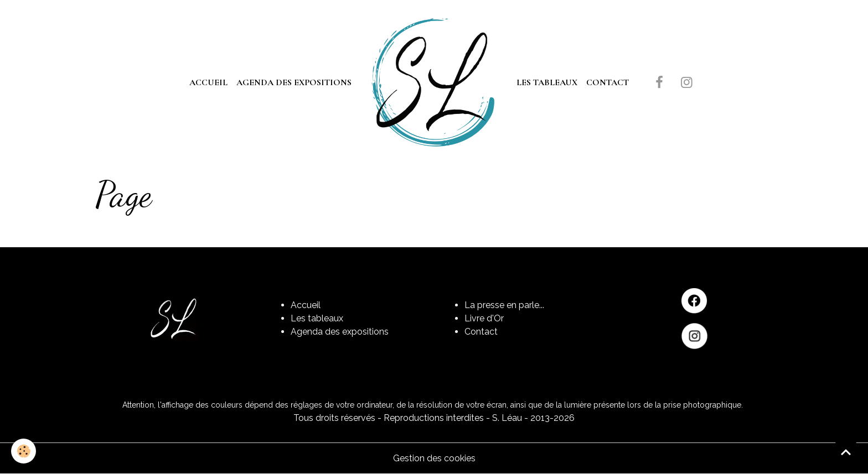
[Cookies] (24, 451)
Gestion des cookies (434, 458)
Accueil (208, 82)
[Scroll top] (846, 452)
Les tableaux (547, 82)
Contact (608, 82)
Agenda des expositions (294, 82)
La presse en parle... (504, 305)
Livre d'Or (484, 318)
